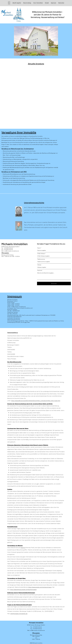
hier (26, 322)
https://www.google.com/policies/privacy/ (40, 587)
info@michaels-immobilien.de (11, 251)
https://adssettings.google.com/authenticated (23, 589)
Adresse (39, 265)
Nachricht (40, 270)
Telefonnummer (41, 259)
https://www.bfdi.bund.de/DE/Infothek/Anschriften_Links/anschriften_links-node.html (36, 401)
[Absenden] (54, 284)
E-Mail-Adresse (41, 254)
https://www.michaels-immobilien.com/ (23, 308)
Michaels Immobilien (36, 623)
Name (39, 248)
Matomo (23, 548)
